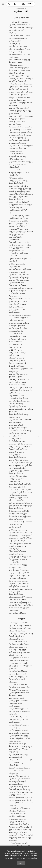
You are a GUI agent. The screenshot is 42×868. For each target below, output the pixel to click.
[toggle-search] (10, 4)
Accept (21, 863)
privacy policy (31, 858)
